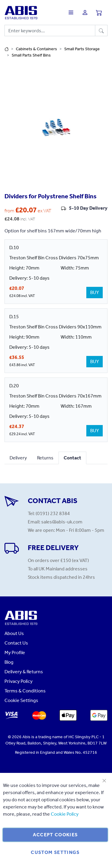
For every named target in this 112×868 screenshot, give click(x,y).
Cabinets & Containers (36, 49)
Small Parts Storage (82, 49)
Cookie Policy (65, 814)
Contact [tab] (72, 458)
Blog (9, 662)
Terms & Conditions (25, 691)
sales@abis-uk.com (62, 522)
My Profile (15, 652)
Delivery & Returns (24, 672)
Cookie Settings (21, 700)
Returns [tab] (45, 458)
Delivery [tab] (18, 458)
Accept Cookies (55, 835)
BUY (95, 292)
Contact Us (16, 643)
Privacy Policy (19, 681)
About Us (14, 633)
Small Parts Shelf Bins (31, 55)
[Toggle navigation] (72, 12)
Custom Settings (55, 852)
